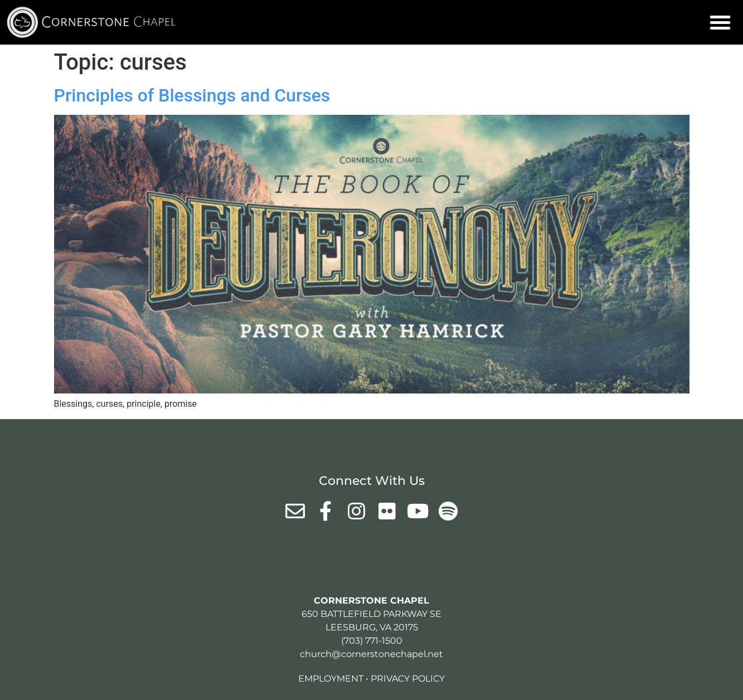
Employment (331, 679)
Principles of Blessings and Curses (192, 95)
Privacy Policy (408, 679)
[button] (720, 22)
